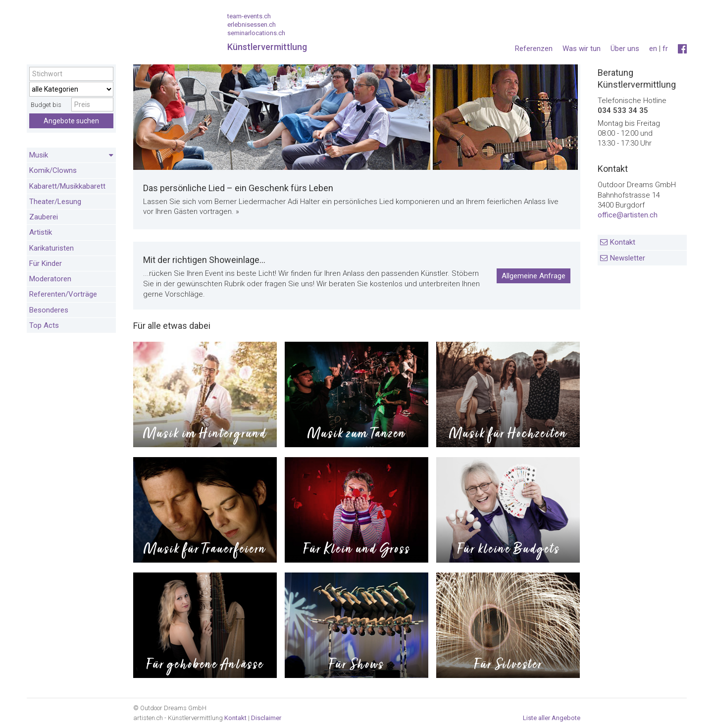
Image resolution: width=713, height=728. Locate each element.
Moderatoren (50, 279)
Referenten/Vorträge (63, 294)
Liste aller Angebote (552, 718)
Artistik (41, 232)
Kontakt (623, 242)
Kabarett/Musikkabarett (67, 186)
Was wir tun (582, 49)
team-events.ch (249, 16)
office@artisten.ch (628, 215)
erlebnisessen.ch (252, 25)
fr (665, 49)
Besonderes (49, 310)
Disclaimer (266, 718)
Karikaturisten (51, 248)
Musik (71, 156)
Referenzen (534, 49)
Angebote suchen (71, 121)
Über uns (625, 49)
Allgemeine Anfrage (534, 276)
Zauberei (44, 217)
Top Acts (44, 325)
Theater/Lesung (55, 202)
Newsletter (628, 258)
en (653, 49)
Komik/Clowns (53, 170)
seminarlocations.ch (256, 33)
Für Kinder (46, 263)
